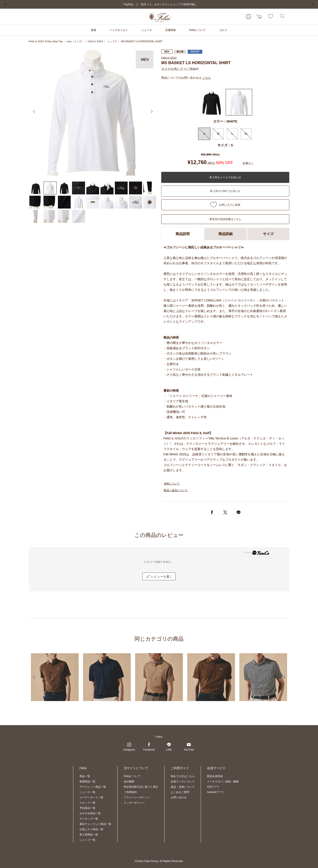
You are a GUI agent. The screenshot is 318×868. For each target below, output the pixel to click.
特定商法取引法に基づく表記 (141, 787)
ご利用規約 (130, 792)
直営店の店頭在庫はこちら (225, 219)
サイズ (268, 234)
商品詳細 (225, 234)
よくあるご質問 (180, 792)
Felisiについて (132, 776)
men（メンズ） (75, 41)
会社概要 (129, 782)
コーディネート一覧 (91, 797)
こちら (207, 78)
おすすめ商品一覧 (90, 813)
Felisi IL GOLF (96, 41)
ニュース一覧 (87, 792)
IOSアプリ (213, 787)
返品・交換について (183, 787)
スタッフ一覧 (87, 803)
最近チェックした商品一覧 (95, 824)
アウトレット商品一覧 (93, 787)
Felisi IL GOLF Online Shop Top (46, 41)
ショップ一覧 (87, 840)
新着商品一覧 (87, 782)
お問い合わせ (179, 797)
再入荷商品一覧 (89, 835)
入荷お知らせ (225, 191)
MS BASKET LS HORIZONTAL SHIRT (142, 41)
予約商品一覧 (87, 808)
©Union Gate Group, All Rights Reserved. (159, 861)
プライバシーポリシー (137, 797)
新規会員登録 (215, 776)
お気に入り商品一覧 (91, 829)
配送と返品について (176, 490)
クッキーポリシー (134, 803)
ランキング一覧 (89, 819)
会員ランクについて (183, 782)
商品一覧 (85, 776)
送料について (172, 484)
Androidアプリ (215, 792)
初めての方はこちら (183, 776)
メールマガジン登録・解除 (223, 782)
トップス (112, 41)
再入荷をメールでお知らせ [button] (225, 177)
